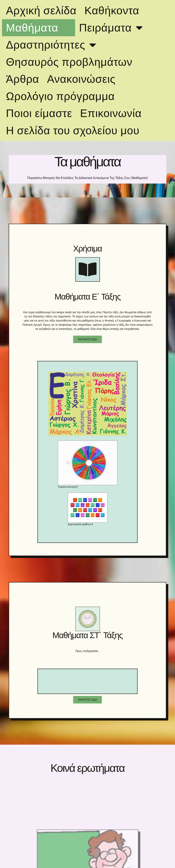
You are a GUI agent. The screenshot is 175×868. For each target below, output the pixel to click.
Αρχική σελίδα (41, 10)
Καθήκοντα (112, 10)
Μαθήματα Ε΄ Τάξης (87, 297)
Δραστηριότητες (52, 45)
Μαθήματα (39, 28)
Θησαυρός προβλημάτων (69, 62)
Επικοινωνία (111, 113)
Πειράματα (112, 28)
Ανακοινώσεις (81, 79)
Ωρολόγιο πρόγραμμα (60, 96)
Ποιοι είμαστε (39, 113)
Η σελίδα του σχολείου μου (73, 130)
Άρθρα (22, 79)
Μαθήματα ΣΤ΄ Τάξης (87, 635)
